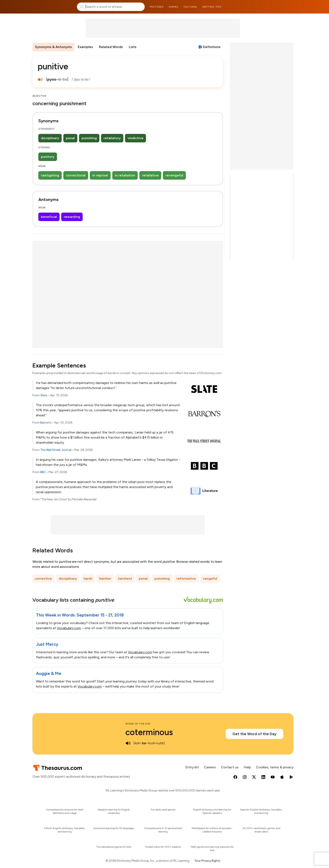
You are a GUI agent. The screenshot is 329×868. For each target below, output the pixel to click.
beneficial (49, 217)
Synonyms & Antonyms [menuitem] (53, 47)
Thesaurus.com (53, 7)
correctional (76, 175)
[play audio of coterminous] (128, 743)
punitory (48, 157)
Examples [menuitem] (85, 47)
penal (70, 138)
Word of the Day (138, 724)
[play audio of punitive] (40, 80)
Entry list (192, 767)
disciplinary (50, 138)
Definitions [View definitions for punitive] (212, 47)
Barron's (46, 423)
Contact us (230, 767)
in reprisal (100, 175)
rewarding (72, 217)
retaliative (150, 175)
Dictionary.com (276, 7)
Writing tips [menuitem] (212, 7)
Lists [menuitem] (133, 47)
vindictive (135, 138)
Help (247, 767)
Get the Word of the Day (254, 734)
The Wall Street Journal (56, 450)
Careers (210, 767)
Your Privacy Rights (207, 861)
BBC (43, 472)
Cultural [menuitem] (190, 7)
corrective (43, 578)
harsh (88, 578)
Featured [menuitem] (157, 7)
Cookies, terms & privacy (275, 767)
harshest (125, 578)
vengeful (210, 578)
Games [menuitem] (174, 7)
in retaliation (125, 175)
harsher (105, 578)
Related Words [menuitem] (111, 47)
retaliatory (112, 138)
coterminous (149, 732)
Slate (44, 395)
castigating (50, 175)
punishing (89, 138)
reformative (186, 578)
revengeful (174, 175)
